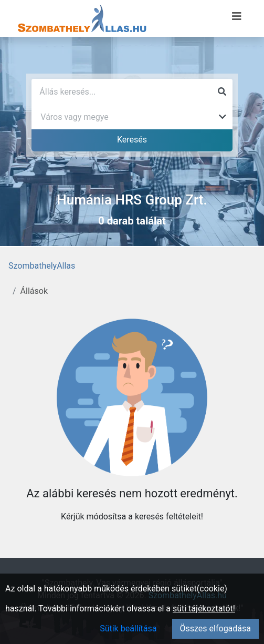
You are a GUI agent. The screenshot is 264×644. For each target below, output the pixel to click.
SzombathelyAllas (42, 266)
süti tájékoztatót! (204, 609)
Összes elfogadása (215, 628)
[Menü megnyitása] (237, 16)
